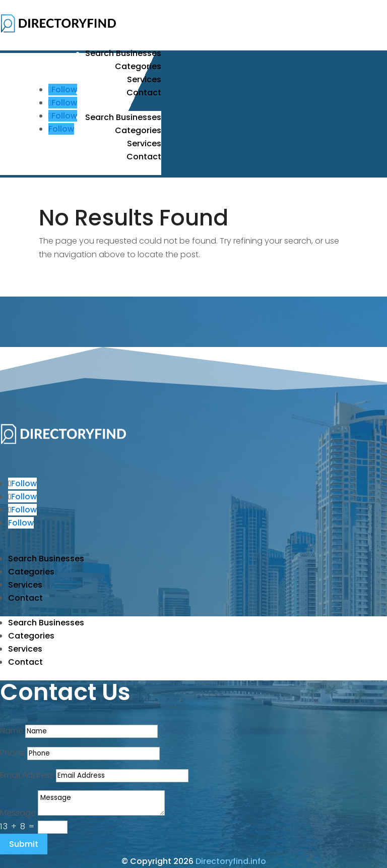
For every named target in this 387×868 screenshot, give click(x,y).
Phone (13, 753)
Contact (144, 93)
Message (18, 813)
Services (144, 79)
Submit (24, 844)
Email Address (27, 775)
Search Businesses (123, 53)
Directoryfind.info (231, 861)
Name (12, 731)
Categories (138, 66)
